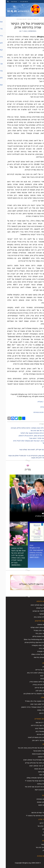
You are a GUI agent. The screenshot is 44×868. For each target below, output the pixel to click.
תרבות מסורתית (16, 19)
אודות (39, 841)
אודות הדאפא (36, 601)
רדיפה (39, 663)
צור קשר (38, 844)
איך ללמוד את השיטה (34, 611)
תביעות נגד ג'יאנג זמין (34, 740)
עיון (40, 809)
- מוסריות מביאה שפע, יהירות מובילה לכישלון (28, 436)
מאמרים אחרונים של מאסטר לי (31, 816)
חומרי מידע (37, 819)
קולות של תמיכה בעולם (33, 654)
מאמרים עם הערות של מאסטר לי (30, 781)
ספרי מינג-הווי (36, 826)
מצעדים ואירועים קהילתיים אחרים (30, 642)
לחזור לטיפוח (37, 757)
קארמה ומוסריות (35, 719)
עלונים (39, 829)
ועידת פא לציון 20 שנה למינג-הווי (30, 787)
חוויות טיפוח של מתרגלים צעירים (30, 763)
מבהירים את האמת (35, 769)
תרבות (24, 19)
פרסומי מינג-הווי (18, 2)
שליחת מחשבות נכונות (34, 754)
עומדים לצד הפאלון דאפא (32, 766)
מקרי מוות (38, 676)
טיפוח (39, 744)
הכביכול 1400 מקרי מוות (33, 704)
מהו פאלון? (37, 614)
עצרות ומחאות (36, 625)
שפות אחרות (36, 856)
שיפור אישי (37, 775)
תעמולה (38, 698)
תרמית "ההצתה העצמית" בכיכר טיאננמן (28, 707)
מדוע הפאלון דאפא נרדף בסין (31, 673)
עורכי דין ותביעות (35, 722)
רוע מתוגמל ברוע (35, 731)
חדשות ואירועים (35, 621)
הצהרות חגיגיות (36, 734)
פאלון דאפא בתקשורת (33, 645)
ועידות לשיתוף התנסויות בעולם (31, 778)
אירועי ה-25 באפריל (34, 630)
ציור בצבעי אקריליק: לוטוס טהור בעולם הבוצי (28, 450)
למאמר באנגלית (37, 402)
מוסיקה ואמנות (36, 802)
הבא (41, 453)
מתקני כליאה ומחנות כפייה (32, 682)
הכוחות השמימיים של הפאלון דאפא (29, 760)
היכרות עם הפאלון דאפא (33, 605)
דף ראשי (30, 19)
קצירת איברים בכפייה (34, 685)
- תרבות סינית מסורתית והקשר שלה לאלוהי (29, 433)
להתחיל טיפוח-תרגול (34, 751)
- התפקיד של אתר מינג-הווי (34, 431)
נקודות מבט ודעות (35, 790)
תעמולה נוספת (36, 710)
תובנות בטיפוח (36, 784)
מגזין (39, 832)
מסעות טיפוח (37, 772)
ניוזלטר (39, 835)
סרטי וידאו (37, 823)
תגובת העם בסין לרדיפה (33, 725)
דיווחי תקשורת (36, 651)
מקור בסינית (39, 407)
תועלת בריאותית (36, 608)
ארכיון (39, 850)
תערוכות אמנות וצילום (34, 636)
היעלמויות (38, 679)
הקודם (41, 447)
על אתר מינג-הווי (36, 847)
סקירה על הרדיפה (35, 670)
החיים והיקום (37, 805)
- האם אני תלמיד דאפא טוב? (33, 438)
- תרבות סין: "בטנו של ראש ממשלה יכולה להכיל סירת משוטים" (25, 442)
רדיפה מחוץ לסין (35, 691)
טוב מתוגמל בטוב (35, 728)
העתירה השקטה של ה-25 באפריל (30, 701)
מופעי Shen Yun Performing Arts (29, 639)
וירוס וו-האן (37, 713)
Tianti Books (8, 2)
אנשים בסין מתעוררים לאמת (32, 737)
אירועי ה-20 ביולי (35, 633)
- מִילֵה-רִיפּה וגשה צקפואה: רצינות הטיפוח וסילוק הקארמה (24, 428)
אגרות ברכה (37, 648)
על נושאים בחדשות (34, 657)
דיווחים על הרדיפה (35, 688)
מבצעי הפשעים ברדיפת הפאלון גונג (29, 694)
